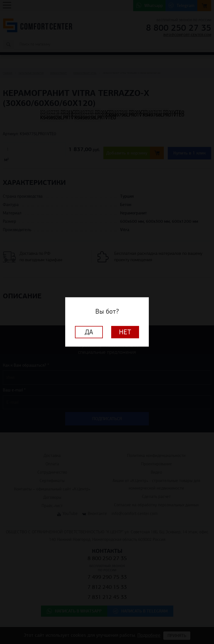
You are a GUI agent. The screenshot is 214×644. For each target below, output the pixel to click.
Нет (125, 332)
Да (89, 332)
